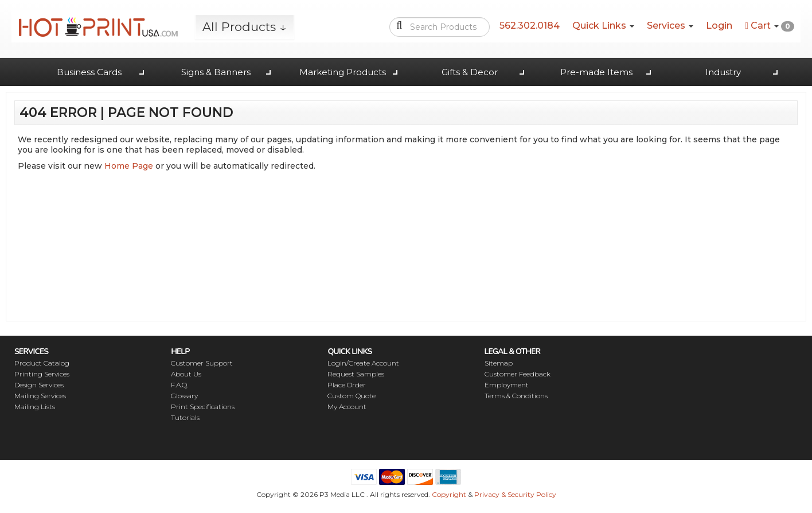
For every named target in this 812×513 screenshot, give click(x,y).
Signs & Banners (216, 72)
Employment (507, 385)
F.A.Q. (179, 385)
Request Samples (356, 374)
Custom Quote (352, 396)
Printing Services (42, 374)
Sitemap (499, 363)
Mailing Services (40, 396)
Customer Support (202, 363)
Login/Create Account (363, 363)
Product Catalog (42, 363)
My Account (347, 407)
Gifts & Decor (470, 72)
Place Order (347, 385)
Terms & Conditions (516, 396)
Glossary (184, 396)
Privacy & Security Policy (515, 494)
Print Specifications (203, 407)
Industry (723, 72)
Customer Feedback (518, 374)
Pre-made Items (596, 72)
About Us (186, 374)
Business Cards (89, 72)
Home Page (129, 166)
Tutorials (185, 417)
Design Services (39, 385)
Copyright (449, 494)
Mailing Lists (35, 407)
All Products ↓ (245, 27)
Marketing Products (343, 72)
